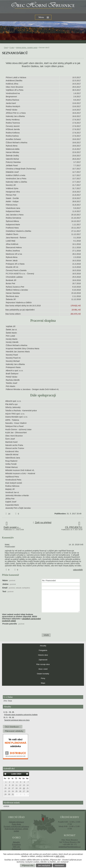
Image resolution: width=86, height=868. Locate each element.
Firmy (43, 678)
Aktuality (43, 646)
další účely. (60, 856)
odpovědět (78, 570)
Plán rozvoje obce (43, 664)
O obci (12, 48)
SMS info (16, 847)
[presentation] (62, 628)
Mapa (43, 683)
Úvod (6, 48)
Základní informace (16, 822)
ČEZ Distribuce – (13, 727)
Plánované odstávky (14, 731)
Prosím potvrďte (13, 624)
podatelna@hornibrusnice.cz (70, 847)
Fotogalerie (43, 650)
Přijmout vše (28, 865)
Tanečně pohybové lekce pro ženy (17, 720)
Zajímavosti (43, 660)
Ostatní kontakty (43, 674)
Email (16, 588)
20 (24, 788)
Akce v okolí (43, 669)
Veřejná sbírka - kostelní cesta (27, 48)
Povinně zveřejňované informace (16, 826)
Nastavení (59, 865)
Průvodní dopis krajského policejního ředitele (21, 715)
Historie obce (43, 655)
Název (9, 580)
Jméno (9, 584)
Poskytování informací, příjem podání (16, 830)
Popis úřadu (16, 824)
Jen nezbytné (44, 865)
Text (8, 591)
